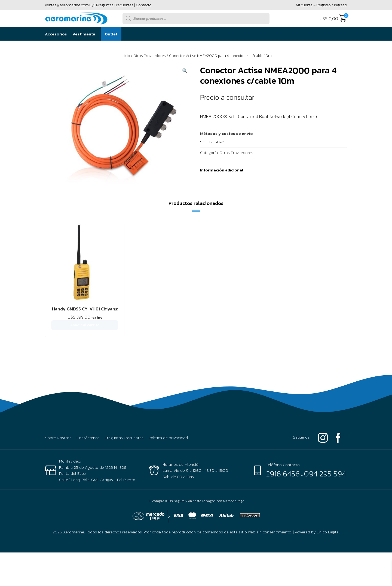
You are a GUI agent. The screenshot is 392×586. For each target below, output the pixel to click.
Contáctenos (88, 415)
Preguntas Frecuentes (115, 5)
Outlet (111, 34)
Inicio (125, 56)
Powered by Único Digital (317, 509)
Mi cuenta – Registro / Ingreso (321, 5)
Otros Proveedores (150, 56)
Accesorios (56, 34)
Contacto (144, 5)
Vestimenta (84, 34)
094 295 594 (325, 451)
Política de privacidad (168, 415)
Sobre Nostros (58, 415)
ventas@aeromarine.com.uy (69, 5)
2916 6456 (283, 451)
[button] (185, 71)
